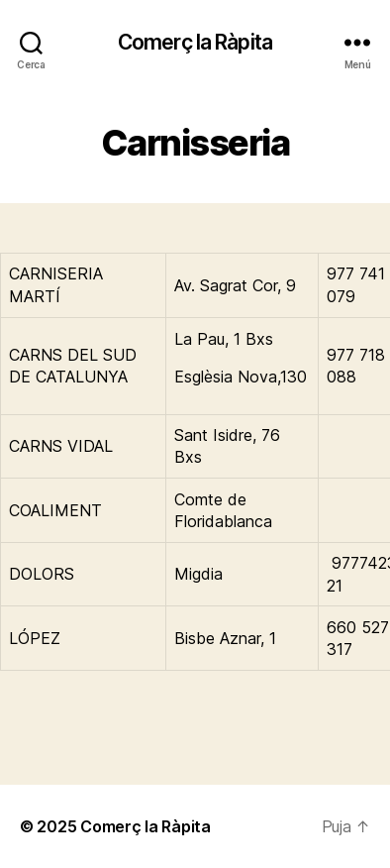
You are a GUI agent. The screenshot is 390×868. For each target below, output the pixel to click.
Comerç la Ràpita (195, 42)
